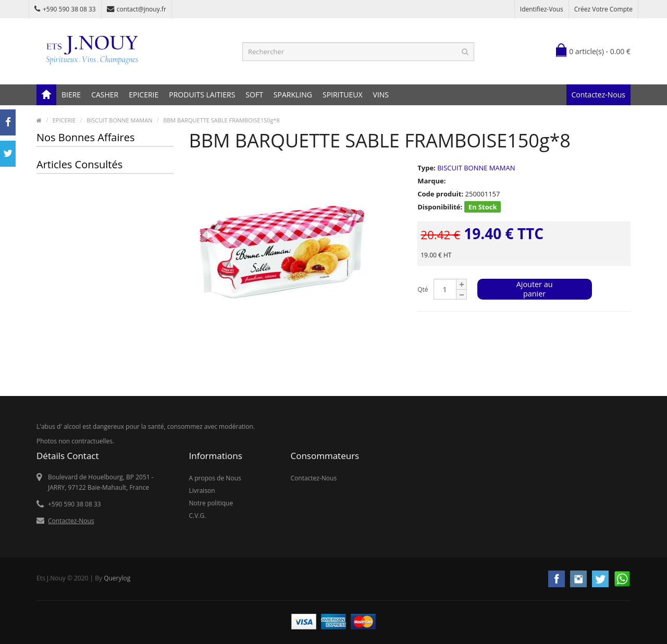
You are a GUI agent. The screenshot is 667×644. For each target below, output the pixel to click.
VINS (381, 95)
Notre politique (211, 503)
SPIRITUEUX (343, 95)
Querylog (117, 578)
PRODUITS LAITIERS (202, 95)
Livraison (202, 491)
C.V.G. (198, 516)
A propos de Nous (215, 478)
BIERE (71, 95)
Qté (423, 289)
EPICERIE (144, 95)
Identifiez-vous (542, 9)
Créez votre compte (603, 9)
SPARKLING (293, 95)
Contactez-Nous (598, 95)
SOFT (254, 95)
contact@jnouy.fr (137, 9)
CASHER (105, 95)
